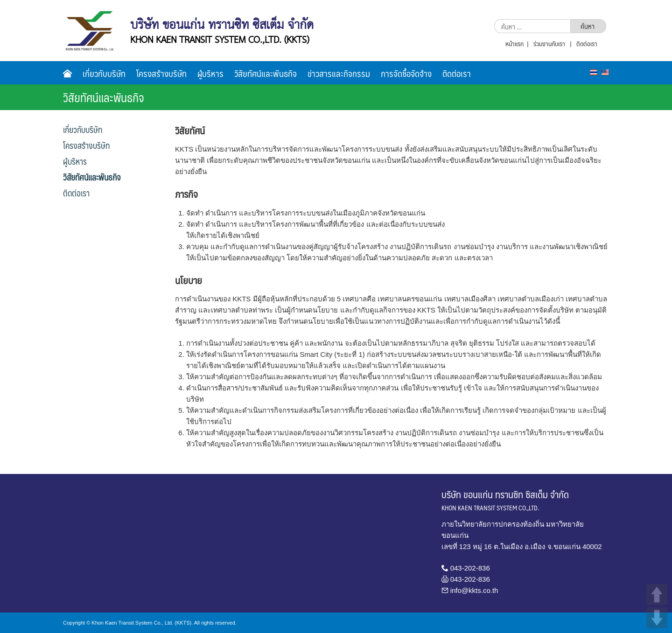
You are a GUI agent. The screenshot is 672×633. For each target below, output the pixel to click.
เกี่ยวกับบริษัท (104, 73)
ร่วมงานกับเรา (549, 43)
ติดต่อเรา (587, 43)
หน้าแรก (514, 43)
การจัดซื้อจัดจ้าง (406, 73)
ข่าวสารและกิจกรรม (339, 73)
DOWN (657, 618)
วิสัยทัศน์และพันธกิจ (266, 73)
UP (657, 595)
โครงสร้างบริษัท (161, 73)
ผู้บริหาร (210, 73)
